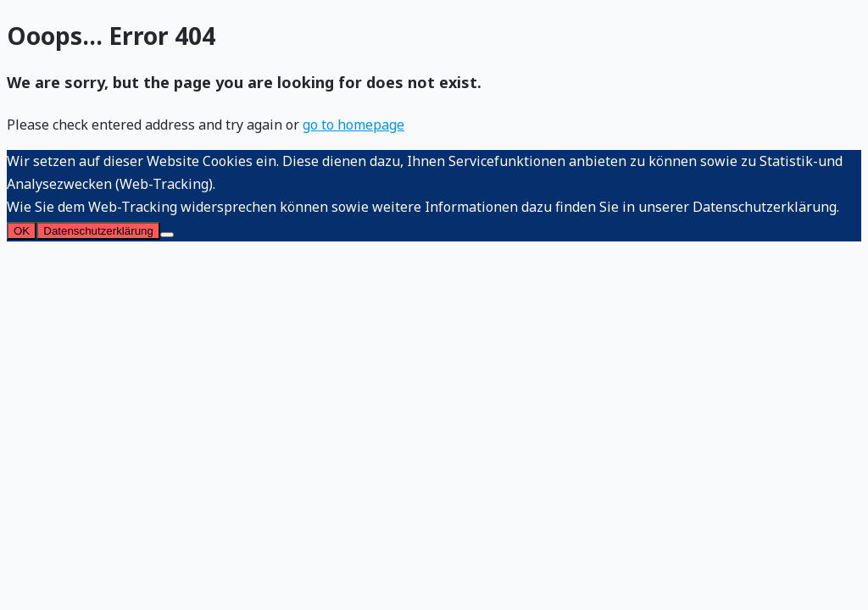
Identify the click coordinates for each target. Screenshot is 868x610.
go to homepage (353, 125)
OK (22, 231)
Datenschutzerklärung (98, 231)
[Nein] (167, 235)
